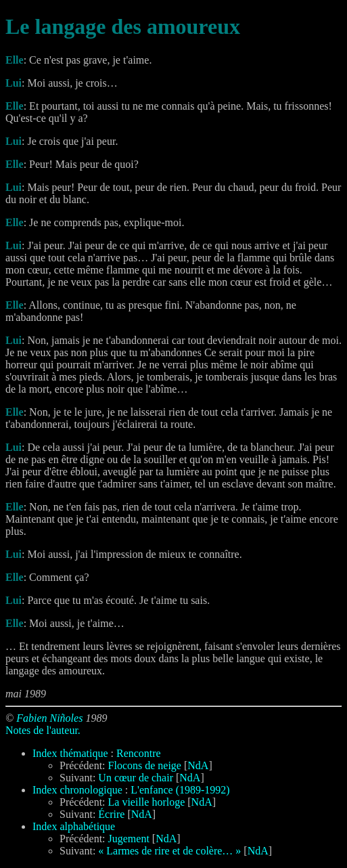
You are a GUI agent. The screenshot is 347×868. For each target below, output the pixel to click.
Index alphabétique (74, 826)
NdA (198, 765)
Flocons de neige (145, 765)
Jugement (129, 839)
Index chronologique (77, 790)
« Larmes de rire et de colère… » (169, 851)
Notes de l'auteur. (43, 730)
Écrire (111, 814)
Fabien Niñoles (49, 718)
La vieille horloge (147, 802)
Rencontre (139, 753)
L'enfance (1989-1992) (180, 790)
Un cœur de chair (136, 778)
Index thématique (70, 753)
